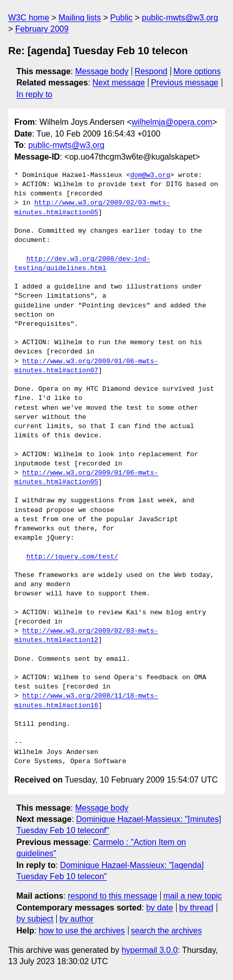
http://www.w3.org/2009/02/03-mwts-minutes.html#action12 (86, 636)
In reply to (34, 94)
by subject (35, 919)
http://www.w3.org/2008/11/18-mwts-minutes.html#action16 (86, 701)
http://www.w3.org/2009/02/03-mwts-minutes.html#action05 (92, 208)
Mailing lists (80, 18)
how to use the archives (82, 931)
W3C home (29, 18)
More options (197, 71)
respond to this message (112, 896)
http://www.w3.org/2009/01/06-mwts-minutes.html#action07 (86, 366)
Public (121, 18)
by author (77, 919)
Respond (151, 71)
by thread (196, 908)
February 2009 (42, 29)
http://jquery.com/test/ (72, 557)
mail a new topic (193, 896)
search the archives (167, 931)
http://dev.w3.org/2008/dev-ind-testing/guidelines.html (82, 264)
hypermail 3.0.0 (149, 950)
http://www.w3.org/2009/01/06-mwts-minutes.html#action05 (86, 478)
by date (159, 908)
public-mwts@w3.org (180, 18)
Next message (119, 83)
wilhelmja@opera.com (172, 122)
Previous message (185, 83)
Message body (102, 71)
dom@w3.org (150, 175)
